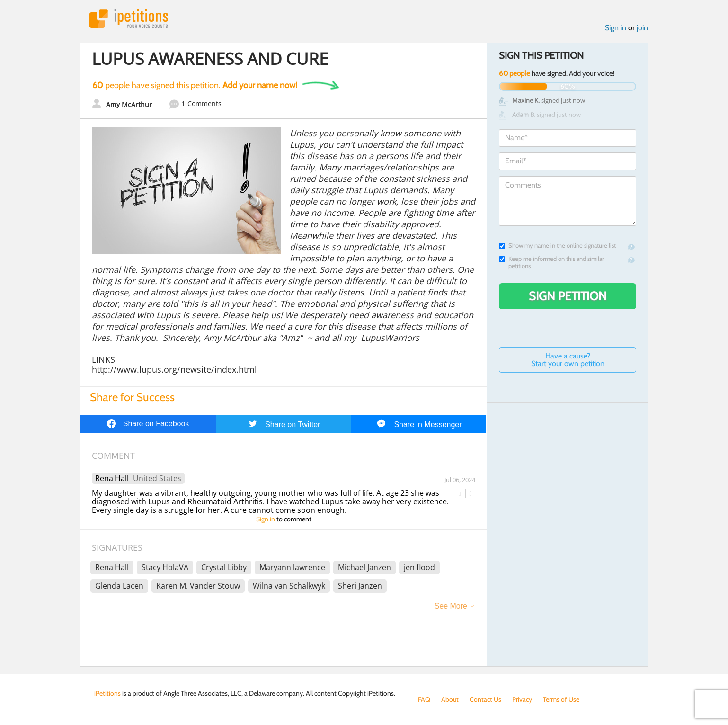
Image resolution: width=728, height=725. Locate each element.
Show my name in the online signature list (557, 246)
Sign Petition (568, 296)
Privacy (522, 699)
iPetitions (129, 19)
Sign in (616, 28)
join (642, 28)
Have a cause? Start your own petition (568, 360)
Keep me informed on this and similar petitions (551, 262)
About (450, 699)
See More (451, 606)
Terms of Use (561, 699)
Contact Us (485, 699)
